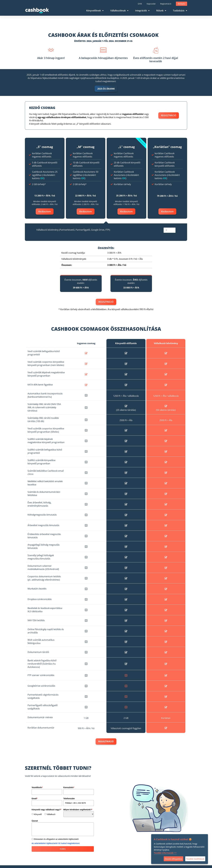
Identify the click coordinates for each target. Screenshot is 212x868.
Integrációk (142, 11)
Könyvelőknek (95, 11)
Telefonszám (69, 799)
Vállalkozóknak (119, 11)
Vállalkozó (51, 814)
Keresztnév (69, 787)
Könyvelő (38, 814)
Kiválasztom (45, 211)
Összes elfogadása (173, 859)
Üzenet (35, 821)
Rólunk (161, 11)
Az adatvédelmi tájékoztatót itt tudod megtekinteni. (56, 843)
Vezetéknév (37, 787)
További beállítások (195, 859)
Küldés (63, 849)
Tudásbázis (180, 11)
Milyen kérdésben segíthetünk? (78, 810)
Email (35, 799)
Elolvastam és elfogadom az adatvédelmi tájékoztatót (56, 839)
